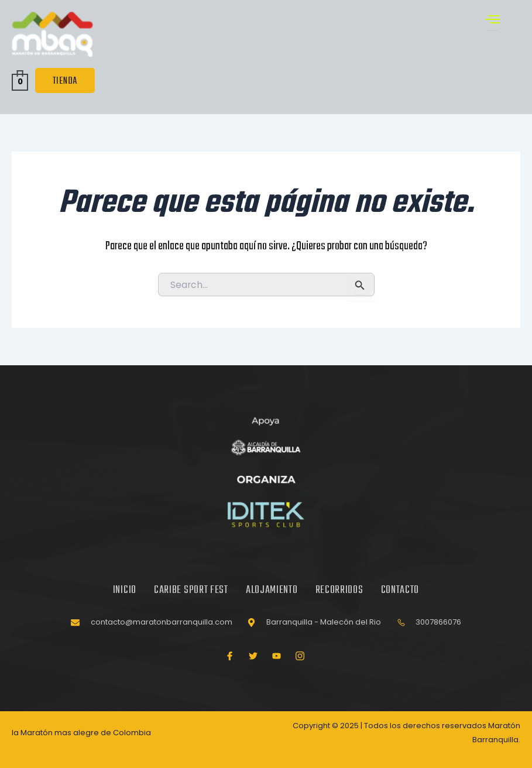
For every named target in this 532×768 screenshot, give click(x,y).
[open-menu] (493, 21)
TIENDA (65, 81)
